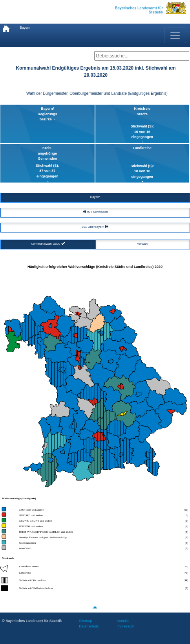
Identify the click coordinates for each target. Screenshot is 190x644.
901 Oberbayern (95, 227)
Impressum (125, 626)
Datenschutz (89, 626)
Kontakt (123, 621)
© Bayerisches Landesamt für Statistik (32, 621)
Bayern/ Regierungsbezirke (47, 114)
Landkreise (142, 163)
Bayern (25, 28)
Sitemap (85, 621)
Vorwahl (142, 244)
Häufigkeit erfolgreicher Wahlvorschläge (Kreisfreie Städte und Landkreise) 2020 (95, 267)
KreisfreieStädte (142, 123)
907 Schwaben (95, 212)
